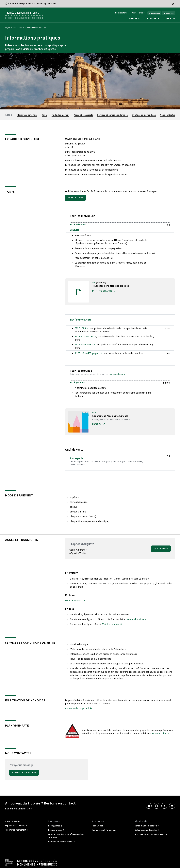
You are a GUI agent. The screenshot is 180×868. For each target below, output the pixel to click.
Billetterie (154, 13)
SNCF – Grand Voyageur (87, 353)
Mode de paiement (60, 115)
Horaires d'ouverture (27, 115)
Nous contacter (168, 115)
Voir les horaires (135, 619)
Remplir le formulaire (24, 773)
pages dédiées (116, 374)
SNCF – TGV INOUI (84, 336)
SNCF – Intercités (84, 345)
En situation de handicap (144, 115)
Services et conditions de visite (112, 115)
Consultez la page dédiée (79, 708)
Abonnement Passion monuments (110, 416)
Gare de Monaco (74, 600)
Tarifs (44, 115)
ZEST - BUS (80, 328)
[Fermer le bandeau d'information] (173, 4)
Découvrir (152, 18)
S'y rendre (161, 549)
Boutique (169, 13)
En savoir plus (159, 734)
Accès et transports (83, 115)
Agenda (170, 18)
